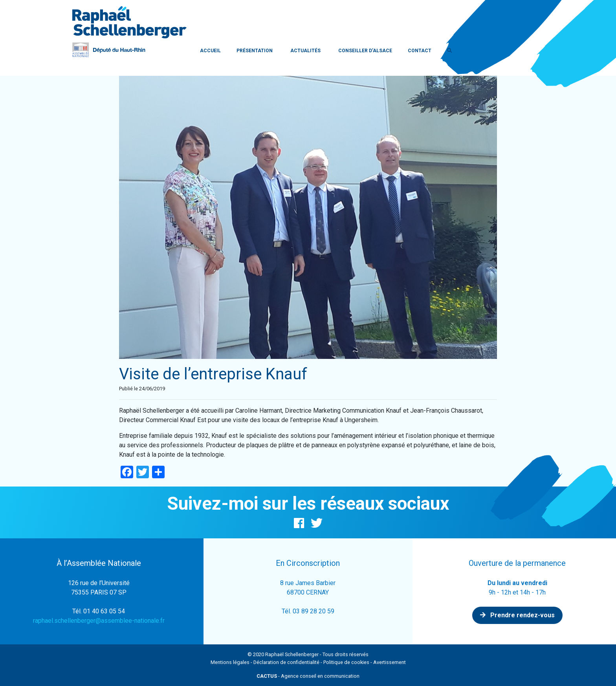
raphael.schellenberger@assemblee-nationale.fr (99, 621)
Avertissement (390, 662)
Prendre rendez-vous (517, 615)
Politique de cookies (346, 662)
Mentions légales (230, 662)
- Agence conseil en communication (308, 676)
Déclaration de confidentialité (286, 662)
